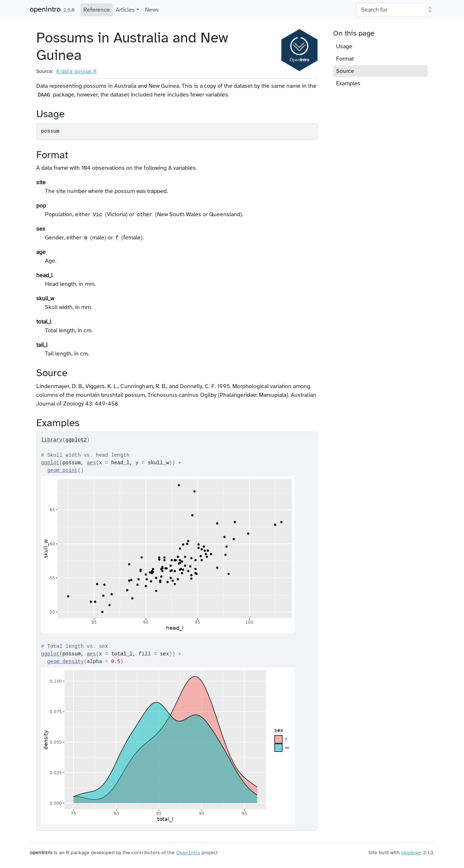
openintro (45, 9)
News (152, 10)
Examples (348, 83)
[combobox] (391, 10)
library (52, 440)
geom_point (62, 470)
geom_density (65, 662)
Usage (344, 46)
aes (91, 463)
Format (345, 59)
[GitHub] (430, 9)
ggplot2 (76, 440)
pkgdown (411, 853)
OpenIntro (188, 853)
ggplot (50, 463)
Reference (97, 10)
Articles (125, 10)
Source (345, 71)
